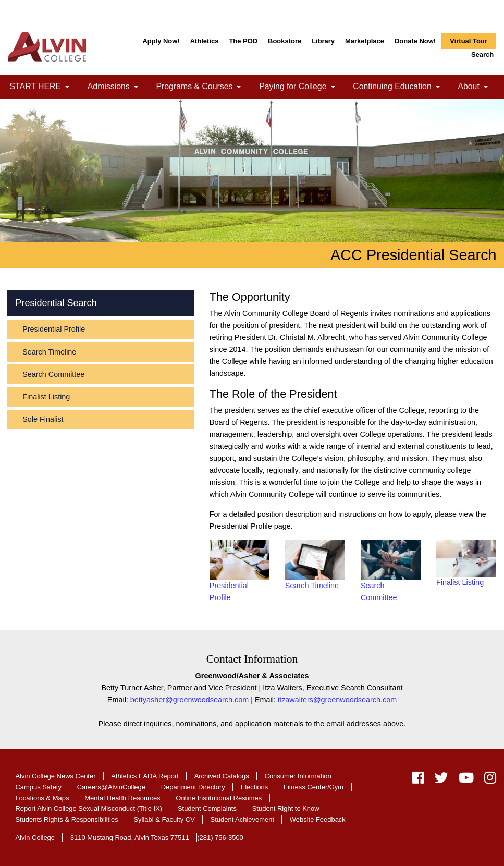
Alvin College (35, 838)
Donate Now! (415, 41)
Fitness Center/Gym (314, 787)
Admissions (117, 87)
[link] (67, 87)
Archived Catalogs (222, 776)
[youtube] (466, 780)
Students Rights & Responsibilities (66, 819)
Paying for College (301, 87)
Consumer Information (298, 776)
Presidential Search (56, 303)
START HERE (44, 87)
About (477, 87)
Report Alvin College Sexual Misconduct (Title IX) (89, 808)
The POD (243, 41)
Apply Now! (161, 41)
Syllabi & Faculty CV (164, 819)
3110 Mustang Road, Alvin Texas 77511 (130, 838)
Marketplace (365, 41)
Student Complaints (207, 808)
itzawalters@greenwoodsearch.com (337, 700)
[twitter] (441, 780)
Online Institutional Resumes (219, 798)
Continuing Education (401, 87)
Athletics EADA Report (145, 776)
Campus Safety (38, 787)
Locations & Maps (42, 798)
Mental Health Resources (122, 798)
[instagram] (488, 780)
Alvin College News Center (55, 776)
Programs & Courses (202, 87)
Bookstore (285, 41)
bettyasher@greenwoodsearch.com (189, 700)
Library (323, 41)
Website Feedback (318, 819)
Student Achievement (242, 819)
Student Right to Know (286, 808)
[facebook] (418, 780)
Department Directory (193, 787)
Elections (255, 787)
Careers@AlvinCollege (111, 787)
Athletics (205, 41)
